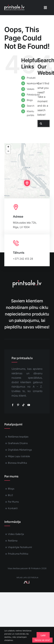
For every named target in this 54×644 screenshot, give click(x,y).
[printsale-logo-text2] (14, 6)
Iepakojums (33, 83)
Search (31, 106)
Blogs (30, 100)
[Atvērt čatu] (42, 640)
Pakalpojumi (33, 95)
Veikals (31, 89)
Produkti (31, 78)
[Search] (41, 123)
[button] (27, 183)
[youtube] (29, 405)
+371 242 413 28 (23, 259)
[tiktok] (23, 405)
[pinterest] (18, 405)
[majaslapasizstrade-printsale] (26, 582)
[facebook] (13, 405)
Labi (43, 635)
